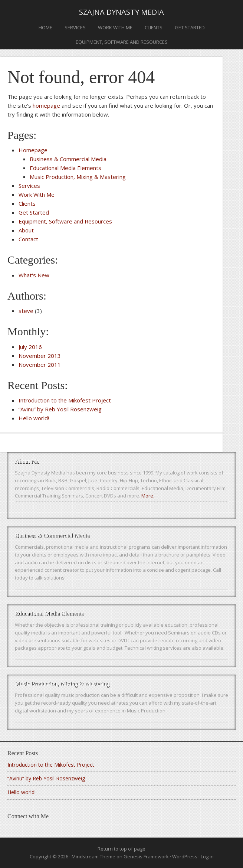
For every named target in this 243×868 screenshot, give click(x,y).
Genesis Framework (146, 856)
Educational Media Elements (65, 168)
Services (75, 27)
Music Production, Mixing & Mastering (78, 177)
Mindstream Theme (93, 856)
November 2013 (40, 356)
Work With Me (115, 27)
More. (148, 496)
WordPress (185, 856)
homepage (46, 105)
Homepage (33, 150)
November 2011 (40, 365)
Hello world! (34, 418)
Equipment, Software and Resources (122, 42)
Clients (154, 27)
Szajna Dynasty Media (121, 12)
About (26, 230)
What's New (34, 275)
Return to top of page (121, 849)
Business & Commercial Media (68, 159)
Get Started (190, 27)
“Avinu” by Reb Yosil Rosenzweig (60, 409)
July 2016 (30, 347)
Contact (28, 239)
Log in (207, 856)
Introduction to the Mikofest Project (65, 400)
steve (26, 311)
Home (45, 27)
